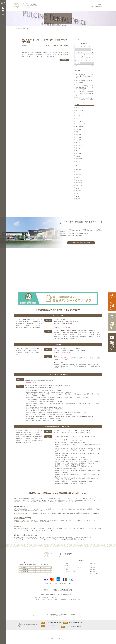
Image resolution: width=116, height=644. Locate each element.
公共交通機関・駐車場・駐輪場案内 (81, 243)
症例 (77, 151)
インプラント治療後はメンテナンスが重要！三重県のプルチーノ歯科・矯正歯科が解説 (85, 87)
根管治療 (79, 148)
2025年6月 (79, 196)
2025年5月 (79, 199)
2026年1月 (79, 177)
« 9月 (76, 66)
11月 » (92, 66)
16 (76, 58)
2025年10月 (79, 185)
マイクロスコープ (81, 121)
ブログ (78, 116)
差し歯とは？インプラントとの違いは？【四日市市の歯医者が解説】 (85, 76)
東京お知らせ (80, 145)
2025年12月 (79, 180)
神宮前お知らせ (80, 159)
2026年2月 (79, 175)
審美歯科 (66, 45)
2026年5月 (79, 169)
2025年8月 (79, 191)
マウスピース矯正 (81, 124)
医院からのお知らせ (81, 132)
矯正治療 (79, 156)
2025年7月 (79, 193)
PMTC (78, 108)
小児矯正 (79, 140)
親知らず (79, 161)
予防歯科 (92, 567)
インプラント (54, 45)
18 (81, 58)
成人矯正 (79, 143)
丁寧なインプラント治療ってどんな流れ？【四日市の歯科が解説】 (85, 99)
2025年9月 (79, 188)
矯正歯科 (79, 153)
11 (81, 55)
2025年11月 (79, 183)
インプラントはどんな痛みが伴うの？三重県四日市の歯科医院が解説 (85, 93)
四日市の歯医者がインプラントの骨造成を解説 (85, 82)
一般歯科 (61, 45)
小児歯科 (79, 137)
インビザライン (80, 110)
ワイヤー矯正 (80, 127)
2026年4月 (79, 172)
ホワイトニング (80, 119)
